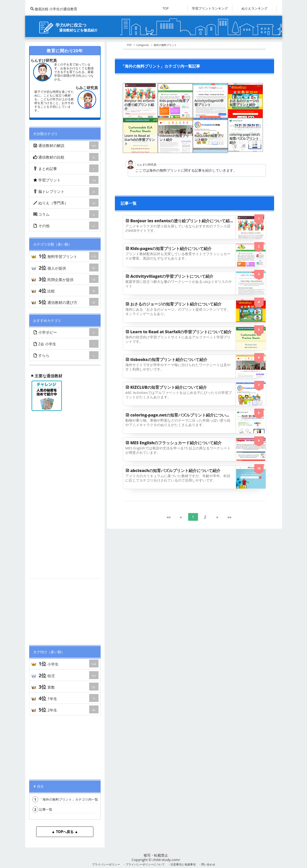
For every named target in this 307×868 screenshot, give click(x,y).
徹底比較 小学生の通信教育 (54, 9)
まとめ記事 (66, 168)
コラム (66, 214)
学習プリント (66, 180)
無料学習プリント (68, 256)
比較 (68, 290)
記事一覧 (42, 809)
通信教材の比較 (66, 157)
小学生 (68, 663)
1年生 (68, 698)
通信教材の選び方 (68, 302)
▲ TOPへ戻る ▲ (65, 832)
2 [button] (205, 517)
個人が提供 (68, 267)
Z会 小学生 (66, 344)
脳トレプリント (66, 191)
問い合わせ (208, 864)
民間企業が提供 (68, 279)
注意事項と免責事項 (183, 864)
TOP (166, 8)
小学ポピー (66, 332)
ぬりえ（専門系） (66, 203)
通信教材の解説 (66, 145)
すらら (66, 355)
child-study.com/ (166, 860)
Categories (143, 45)
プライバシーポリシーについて (145, 864)
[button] (169, 517)
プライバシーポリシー (106, 864)
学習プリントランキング (210, 8)
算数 (68, 687)
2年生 (68, 709)
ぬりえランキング (254, 8)
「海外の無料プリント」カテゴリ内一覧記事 (69, 799)
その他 (66, 226)
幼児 (68, 675)
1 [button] (193, 517)
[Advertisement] (65, 610)
